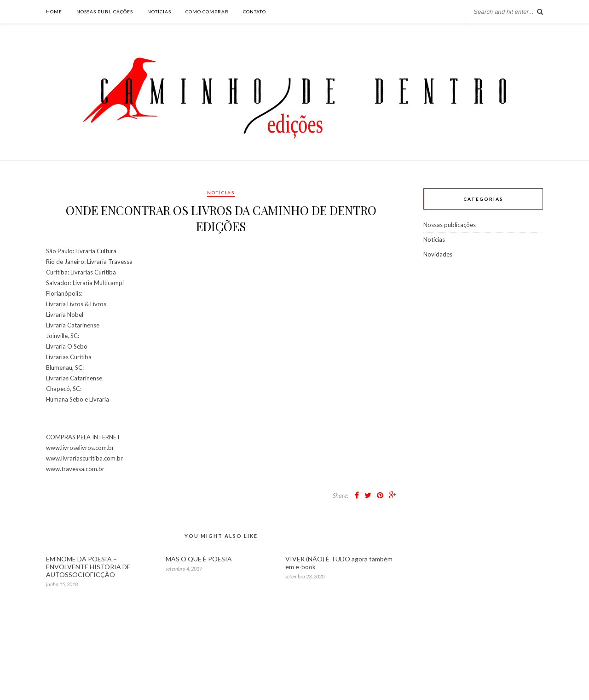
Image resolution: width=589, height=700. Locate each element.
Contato (254, 12)
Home (54, 12)
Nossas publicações (105, 12)
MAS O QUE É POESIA (199, 559)
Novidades (438, 254)
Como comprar (207, 12)
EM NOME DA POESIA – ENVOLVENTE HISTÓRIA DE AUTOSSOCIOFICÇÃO (88, 567)
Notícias (159, 12)
